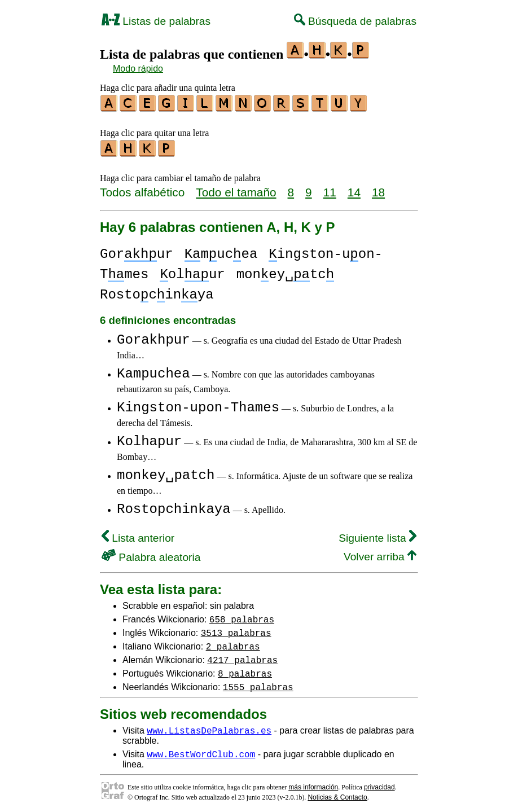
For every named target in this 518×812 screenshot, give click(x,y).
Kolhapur (149, 438)
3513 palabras (236, 629)
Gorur (137, 251)
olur (192, 271)
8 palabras (245, 670)
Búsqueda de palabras (355, 21)
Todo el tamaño (236, 189)
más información (313, 784)
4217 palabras (242, 656)
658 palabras (242, 616)
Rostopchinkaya (174, 506)
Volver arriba (380, 553)
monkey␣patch (166, 472)
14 (354, 189)
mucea (221, 251)
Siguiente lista (377, 535)
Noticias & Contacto (337, 794)
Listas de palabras (156, 21)
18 (378, 189)
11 (330, 189)
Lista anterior (138, 535)
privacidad (379, 784)
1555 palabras (258, 683)
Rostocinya (157, 291)
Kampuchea (153, 370)
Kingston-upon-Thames (198, 404)
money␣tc (285, 271)
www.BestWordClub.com (201, 750)
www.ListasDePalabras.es (209, 727)
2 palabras (233, 643)
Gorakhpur (153, 337)
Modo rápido (138, 69)
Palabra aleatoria (151, 554)
